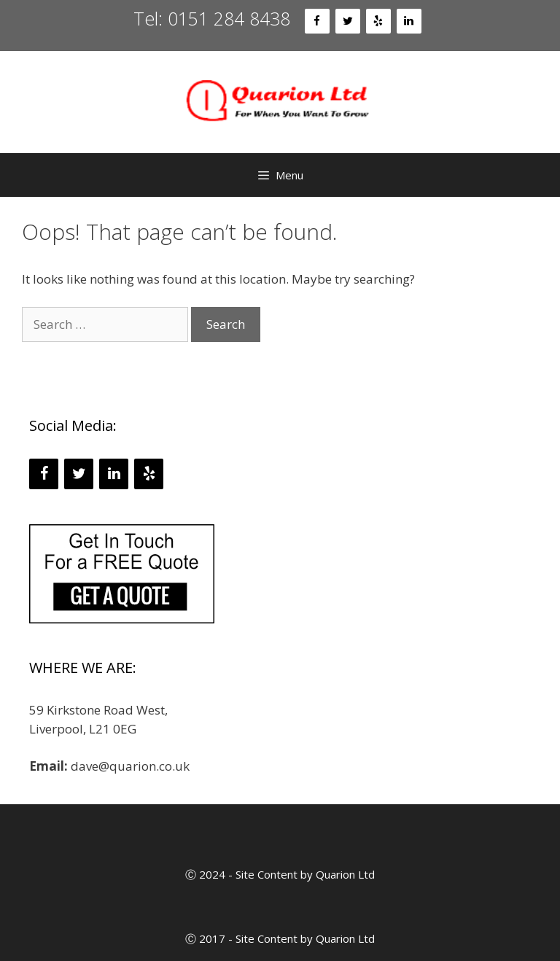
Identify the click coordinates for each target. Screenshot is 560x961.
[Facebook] (317, 21)
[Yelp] (378, 21)
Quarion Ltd (345, 874)
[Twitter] (348, 21)
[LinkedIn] (409, 21)
